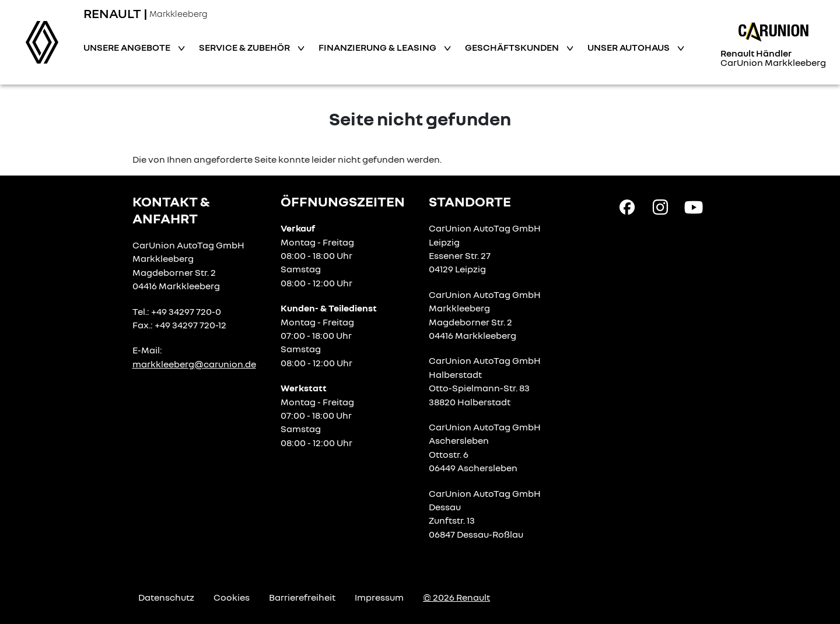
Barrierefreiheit (302, 597)
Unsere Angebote (128, 47)
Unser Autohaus (629, 47)
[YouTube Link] (694, 206)
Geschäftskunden (513, 47)
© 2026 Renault (456, 597)
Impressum (379, 597)
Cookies (232, 597)
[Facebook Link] (627, 206)
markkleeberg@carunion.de (194, 364)
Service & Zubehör (245, 47)
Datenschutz (166, 597)
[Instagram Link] (660, 206)
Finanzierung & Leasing (378, 47)
